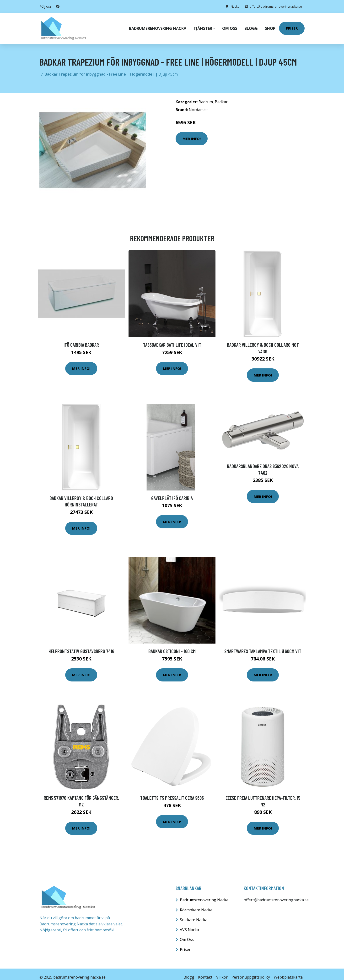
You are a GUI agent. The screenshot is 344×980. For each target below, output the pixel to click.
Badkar (221, 96)
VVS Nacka (189, 924)
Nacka (230, 6)
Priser (292, 25)
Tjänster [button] (203, 25)
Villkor (222, 971)
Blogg (251, 25)
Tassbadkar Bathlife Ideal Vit (172, 339)
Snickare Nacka (194, 914)
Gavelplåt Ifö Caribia (172, 492)
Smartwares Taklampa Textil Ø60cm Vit (263, 645)
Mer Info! (192, 133)
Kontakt (205, 971)
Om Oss (187, 934)
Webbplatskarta (288, 971)
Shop (270, 25)
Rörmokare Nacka (196, 904)
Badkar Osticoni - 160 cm (172, 645)
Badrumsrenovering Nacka (158, 25)
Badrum (206, 96)
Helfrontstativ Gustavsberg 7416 (81, 645)
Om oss (230, 25)
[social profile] (58, 6)
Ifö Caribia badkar (81, 339)
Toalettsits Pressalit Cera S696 (172, 792)
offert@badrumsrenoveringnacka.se (271, 6)
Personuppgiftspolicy (251, 971)
